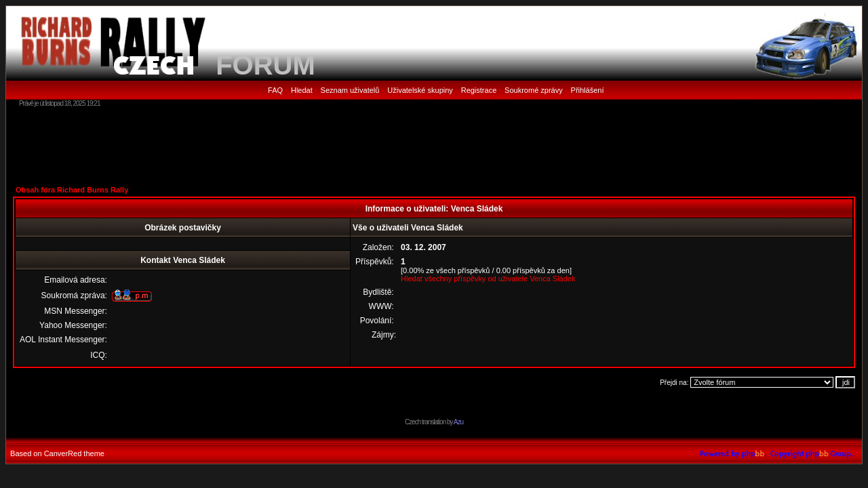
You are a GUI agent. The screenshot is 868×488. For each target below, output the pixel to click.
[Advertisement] (434, 146)
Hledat (302, 90)
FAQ (275, 90)
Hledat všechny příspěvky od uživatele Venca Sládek (488, 279)
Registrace (479, 90)
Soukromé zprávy (534, 90)
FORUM (265, 65)
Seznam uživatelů (350, 90)
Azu (458, 422)
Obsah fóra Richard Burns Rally (72, 190)
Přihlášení (588, 90)
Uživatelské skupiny (420, 90)
